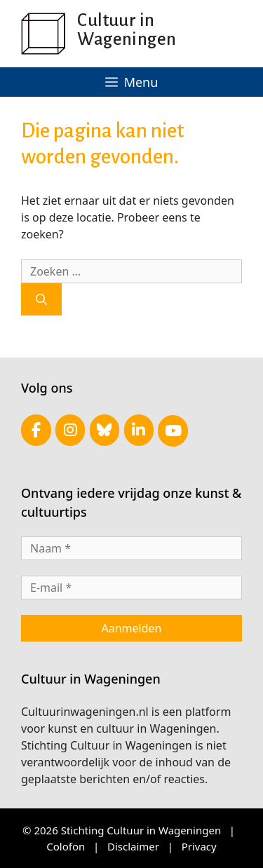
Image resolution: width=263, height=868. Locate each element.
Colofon (66, 846)
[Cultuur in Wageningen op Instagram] (70, 430)
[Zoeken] (41, 299)
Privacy (199, 846)
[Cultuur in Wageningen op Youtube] (173, 431)
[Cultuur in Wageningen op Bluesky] (105, 430)
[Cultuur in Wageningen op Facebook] (36, 430)
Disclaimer (133, 846)
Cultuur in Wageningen (127, 29)
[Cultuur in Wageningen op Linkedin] (139, 430)
